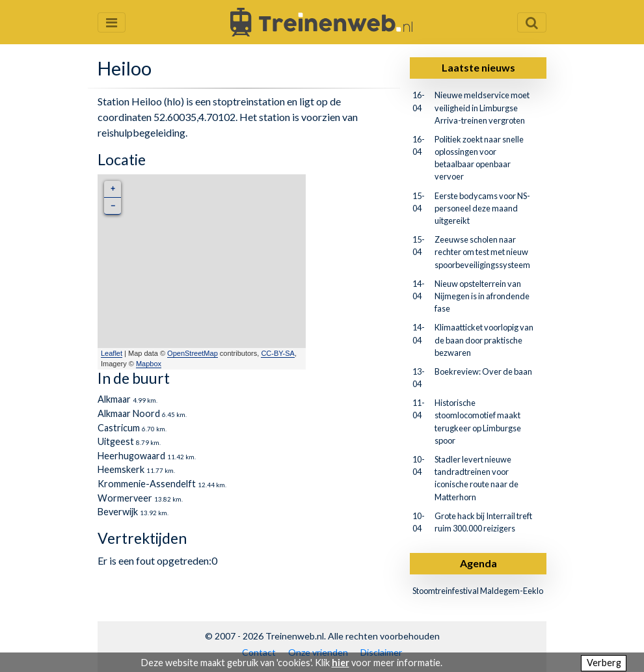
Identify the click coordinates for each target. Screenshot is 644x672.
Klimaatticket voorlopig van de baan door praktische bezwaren (484, 340)
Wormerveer (125, 498)
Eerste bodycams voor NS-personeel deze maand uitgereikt (482, 208)
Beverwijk (118, 512)
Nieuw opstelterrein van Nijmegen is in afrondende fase (482, 296)
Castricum (119, 428)
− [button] (113, 206)
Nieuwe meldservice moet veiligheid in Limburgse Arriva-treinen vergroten (482, 107)
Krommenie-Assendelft (147, 484)
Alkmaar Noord (129, 413)
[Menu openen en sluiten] (112, 22)
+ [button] (113, 189)
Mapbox (149, 364)
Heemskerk (121, 469)
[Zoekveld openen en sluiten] (532, 22)
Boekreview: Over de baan (483, 371)
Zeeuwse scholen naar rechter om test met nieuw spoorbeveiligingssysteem (482, 252)
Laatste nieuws (478, 67)
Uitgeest (116, 441)
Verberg (604, 663)
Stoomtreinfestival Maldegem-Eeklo (478, 591)
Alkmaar (114, 399)
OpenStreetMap (193, 353)
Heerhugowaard (131, 456)
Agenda (478, 563)
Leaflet (112, 353)
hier (341, 663)
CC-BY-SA (278, 353)
